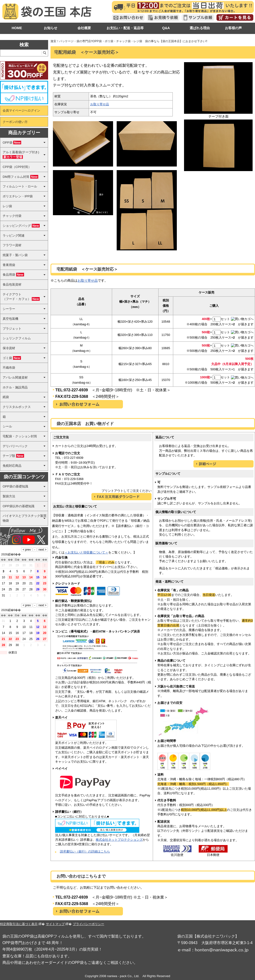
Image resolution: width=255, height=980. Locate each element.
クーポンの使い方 (15, 122)
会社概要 (84, 28)
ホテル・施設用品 (15, 387)
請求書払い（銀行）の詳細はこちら (85, 851)
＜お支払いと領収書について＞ (86, 552)
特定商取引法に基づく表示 (19, 924)
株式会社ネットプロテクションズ (119, 840)
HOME (17, 28)
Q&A (166, 28)
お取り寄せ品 (100, 104)
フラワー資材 (12, 245)
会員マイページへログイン (21, 110)
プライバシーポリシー (89, 924)
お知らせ (51, 28)
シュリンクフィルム (17, 338)
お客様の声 (233, 28)
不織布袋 (9, 368)
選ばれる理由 (200, 28)
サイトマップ (55, 924)
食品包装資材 (12, 284)
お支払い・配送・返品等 (125, 28)
